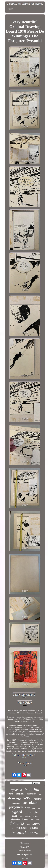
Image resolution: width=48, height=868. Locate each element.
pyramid (16, 790)
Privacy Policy (25, 851)
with (28, 808)
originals (20, 794)
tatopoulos (15, 819)
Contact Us (25, 847)
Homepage (25, 843)
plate (34, 808)
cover (38, 819)
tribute (36, 816)
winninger (22, 828)
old (13, 828)
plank (33, 803)
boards (34, 828)
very (27, 798)
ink (25, 803)
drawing (17, 823)
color (15, 816)
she (32, 819)
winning (37, 799)
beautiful (32, 790)
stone (36, 823)
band (11, 794)
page (40, 794)
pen (21, 816)
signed (17, 812)
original (19, 832)
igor (39, 808)
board (33, 833)
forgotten (16, 807)
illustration (16, 803)
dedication (32, 794)
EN (23, 858)
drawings (15, 798)
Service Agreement (25, 855)
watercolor (28, 813)
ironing (25, 819)
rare (28, 824)
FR (27, 858)
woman (28, 816)
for (36, 812)
